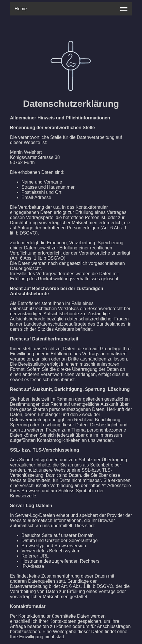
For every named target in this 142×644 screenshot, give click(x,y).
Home (21, 9)
